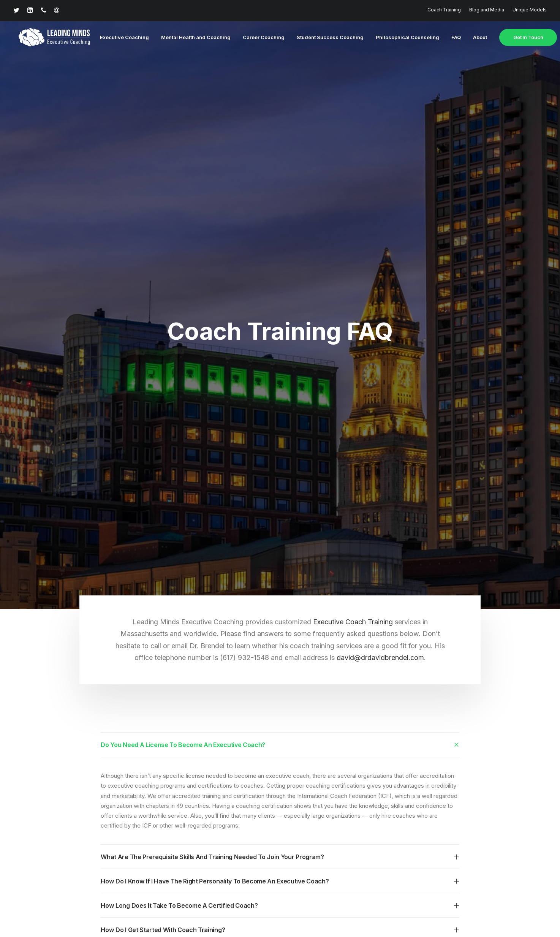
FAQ (448, 38)
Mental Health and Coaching (188, 38)
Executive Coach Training (354, 500)
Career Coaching (256, 38)
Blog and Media (487, 10)
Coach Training (444, 10)
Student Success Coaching (323, 38)
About (472, 38)
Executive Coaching (117, 38)
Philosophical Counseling (400, 38)
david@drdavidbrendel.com (380, 536)
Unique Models (530, 10)
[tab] (280, 623)
